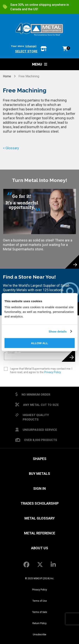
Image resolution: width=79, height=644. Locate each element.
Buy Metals (39, 474)
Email (13, 352)
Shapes (40, 459)
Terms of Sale (40, 612)
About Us (40, 548)
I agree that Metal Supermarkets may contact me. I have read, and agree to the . (41, 370)
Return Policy (39, 623)
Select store (26, 51)
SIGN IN (39, 488)
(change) (31, 46)
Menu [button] (40, 64)
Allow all (40, 343)
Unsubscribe (39, 635)
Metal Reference (40, 533)
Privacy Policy (53, 372)
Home (7, 76)
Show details (58, 331)
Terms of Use (40, 601)
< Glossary (11, 148)
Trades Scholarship (40, 503)
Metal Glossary (40, 518)
